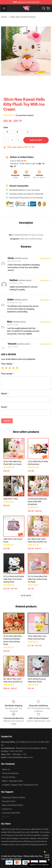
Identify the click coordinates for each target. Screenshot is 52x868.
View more (26, 596)
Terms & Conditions (10, 773)
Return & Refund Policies (12, 805)
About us (6, 769)
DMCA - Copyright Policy (12, 781)
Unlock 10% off (47, 856)
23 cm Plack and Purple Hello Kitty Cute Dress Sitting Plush (14, 579)
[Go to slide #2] (22, 88)
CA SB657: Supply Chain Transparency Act (20, 785)
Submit (7, 421)
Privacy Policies (9, 777)
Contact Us (7, 809)
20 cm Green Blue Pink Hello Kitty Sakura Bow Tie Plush (38, 579)
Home (4, 17)
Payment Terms (9, 801)
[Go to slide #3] (37, 88)
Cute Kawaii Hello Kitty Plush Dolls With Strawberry (37, 502)
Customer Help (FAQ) (11, 813)
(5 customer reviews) (25, 115)
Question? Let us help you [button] (39, 865)
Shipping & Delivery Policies (14, 797)
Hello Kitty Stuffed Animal (23, 17)
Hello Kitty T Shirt (11, 499)
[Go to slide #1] (8, 88)
